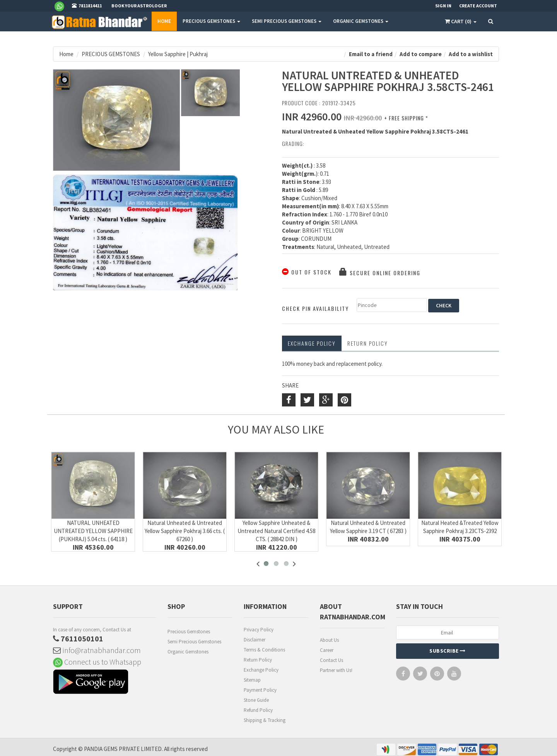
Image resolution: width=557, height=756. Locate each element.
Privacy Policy (259, 630)
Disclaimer (255, 640)
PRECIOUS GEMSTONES (211, 21)
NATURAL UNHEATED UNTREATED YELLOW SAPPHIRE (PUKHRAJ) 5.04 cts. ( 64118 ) (93, 531)
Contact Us (331, 660)
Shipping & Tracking (265, 720)
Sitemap (252, 680)
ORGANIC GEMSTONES (361, 21)
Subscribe (448, 651)
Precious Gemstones (189, 632)
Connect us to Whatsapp (97, 662)
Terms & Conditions (264, 650)
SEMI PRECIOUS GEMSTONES (287, 21)
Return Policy (258, 660)
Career (327, 650)
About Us (329, 640)
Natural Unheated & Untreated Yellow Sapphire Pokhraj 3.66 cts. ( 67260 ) (185, 531)
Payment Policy (260, 690)
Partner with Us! (336, 670)
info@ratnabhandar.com (97, 650)
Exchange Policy (312, 343)
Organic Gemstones (188, 652)
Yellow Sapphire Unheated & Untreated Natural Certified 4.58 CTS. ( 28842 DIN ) (276, 531)
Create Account (478, 6)
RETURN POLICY (368, 343)
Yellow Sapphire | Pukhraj (178, 54)
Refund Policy (258, 710)
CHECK (444, 305)
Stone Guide (256, 700)
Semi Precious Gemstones (194, 642)
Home (164, 21)
